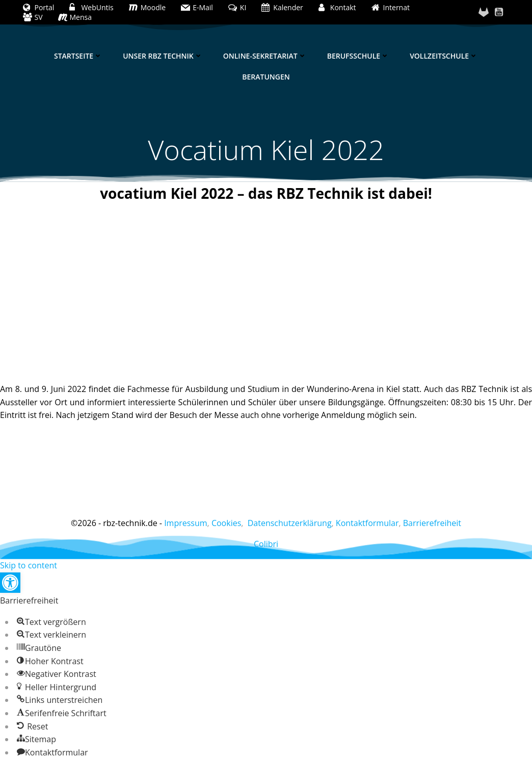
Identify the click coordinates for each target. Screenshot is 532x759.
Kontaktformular (367, 523)
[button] (10, 583)
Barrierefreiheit (432, 523)
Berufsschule (358, 56)
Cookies (226, 523)
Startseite (78, 56)
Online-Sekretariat (265, 56)
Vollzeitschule (444, 56)
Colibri (266, 544)
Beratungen (266, 77)
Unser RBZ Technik (163, 56)
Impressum (185, 523)
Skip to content (29, 565)
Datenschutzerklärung (290, 523)
